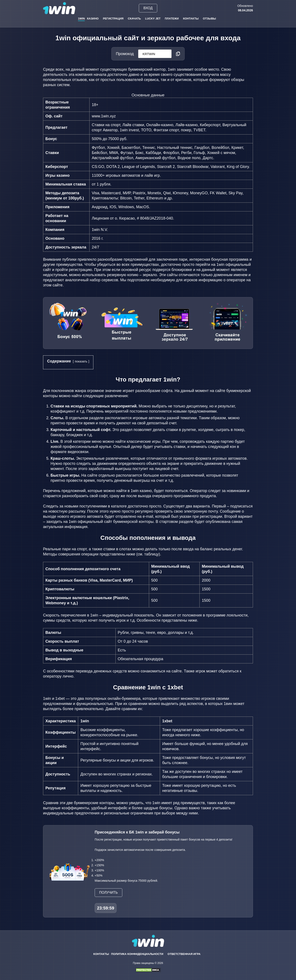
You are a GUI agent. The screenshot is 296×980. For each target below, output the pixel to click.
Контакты (191, 19)
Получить (108, 892)
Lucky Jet (153, 19)
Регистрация (113, 19)
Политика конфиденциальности (137, 954)
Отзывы (209, 19)
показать (81, 361)
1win (81, 19)
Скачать (134, 19)
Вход (148, 8)
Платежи (172, 19)
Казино (93, 19)
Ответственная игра (184, 954)
